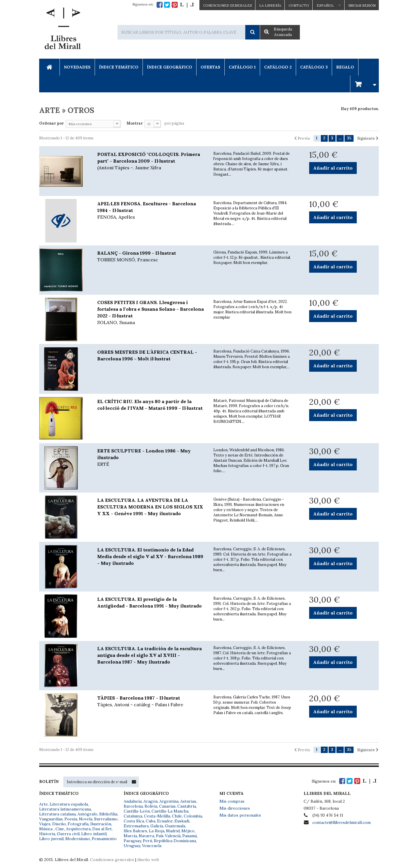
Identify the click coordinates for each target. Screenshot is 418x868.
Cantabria (187, 806)
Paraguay (132, 841)
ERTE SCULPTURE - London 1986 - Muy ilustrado (151, 458)
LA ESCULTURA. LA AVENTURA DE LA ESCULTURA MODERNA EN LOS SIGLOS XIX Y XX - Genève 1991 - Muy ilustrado (150, 507)
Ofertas (210, 67)
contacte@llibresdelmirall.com (342, 822)
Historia (47, 834)
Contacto (299, 5)
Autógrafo (88, 814)
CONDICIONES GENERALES (228, 5)
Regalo (345, 67)
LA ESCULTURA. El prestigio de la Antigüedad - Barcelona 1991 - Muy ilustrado (149, 602)
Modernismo (78, 839)
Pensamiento (104, 839)
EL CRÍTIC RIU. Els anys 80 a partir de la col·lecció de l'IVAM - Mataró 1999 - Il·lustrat (150, 405)
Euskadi (182, 821)
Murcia (130, 836)
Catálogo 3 (314, 67)
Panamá (190, 836)
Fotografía (78, 824)
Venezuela (152, 846)
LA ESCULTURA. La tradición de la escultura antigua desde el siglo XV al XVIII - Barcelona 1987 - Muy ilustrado (149, 655)
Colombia (193, 816)
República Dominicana (175, 841)
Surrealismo (106, 819)
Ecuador (165, 821)
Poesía (71, 819)
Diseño (59, 824)
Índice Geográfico (170, 67)
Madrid (173, 831)
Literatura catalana (57, 814)
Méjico (188, 831)
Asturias (188, 801)
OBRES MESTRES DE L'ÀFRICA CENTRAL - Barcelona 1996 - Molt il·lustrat (147, 355)
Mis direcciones (235, 808)
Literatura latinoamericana (65, 809)
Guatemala (175, 826)
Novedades (77, 67)
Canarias (167, 806)
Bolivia (151, 806)
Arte (44, 804)
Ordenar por (52, 123)
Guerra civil (68, 834)
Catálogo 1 (242, 67)
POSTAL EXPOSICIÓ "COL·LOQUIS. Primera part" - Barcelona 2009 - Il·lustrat (151, 161)
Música (46, 829)
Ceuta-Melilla (157, 816)
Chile (177, 816)
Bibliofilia (108, 814)
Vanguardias (51, 819)
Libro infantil (94, 834)
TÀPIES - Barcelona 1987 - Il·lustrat (151, 701)
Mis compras (232, 801)
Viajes (45, 824)
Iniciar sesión (362, 5)
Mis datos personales (240, 815)
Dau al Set (102, 829)
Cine (60, 829)
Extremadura (136, 826)
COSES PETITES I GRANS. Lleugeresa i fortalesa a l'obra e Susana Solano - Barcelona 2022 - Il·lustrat (151, 313)
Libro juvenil (51, 839)
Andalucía (133, 801)
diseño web (148, 860)
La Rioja (157, 831)
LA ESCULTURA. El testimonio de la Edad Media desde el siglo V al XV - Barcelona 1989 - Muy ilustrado (150, 556)
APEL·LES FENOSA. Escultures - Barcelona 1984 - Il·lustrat (151, 211)
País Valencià (168, 836)
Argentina (169, 801)
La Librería (270, 5)
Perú (147, 841)
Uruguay (132, 846)
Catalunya (133, 816)
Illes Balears (135, 831)
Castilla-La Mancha (170, 811)
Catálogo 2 (278, 67)
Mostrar (135, 123)
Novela (86, 819)
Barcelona (133, 806)
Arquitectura (78, 829)
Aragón (151, 801)
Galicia (157, 826)
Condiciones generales (112, 860)
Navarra (146, 836)
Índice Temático (119, 67)
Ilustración (101, 824)
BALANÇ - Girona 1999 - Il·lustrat (151, 257)
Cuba (151, 821)
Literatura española (69, 804)
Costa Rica (134, 821)
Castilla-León (137, 811)
